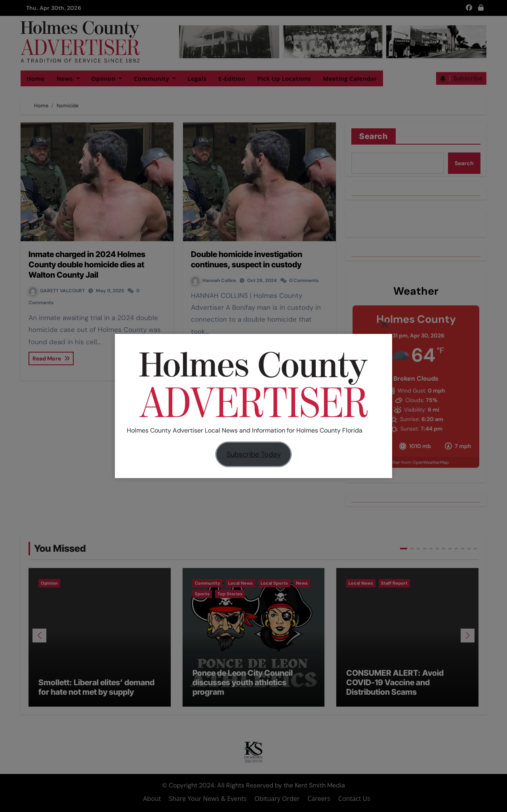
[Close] (385, 324)
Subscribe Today (254, 454)
